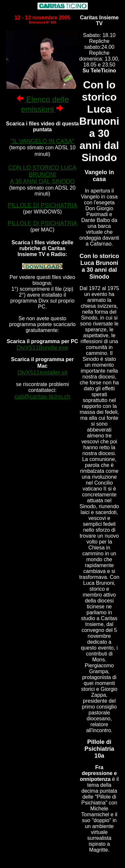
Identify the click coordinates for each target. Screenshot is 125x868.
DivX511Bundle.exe (42, 348)
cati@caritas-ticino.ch (42, 397)
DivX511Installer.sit (42, 373)
